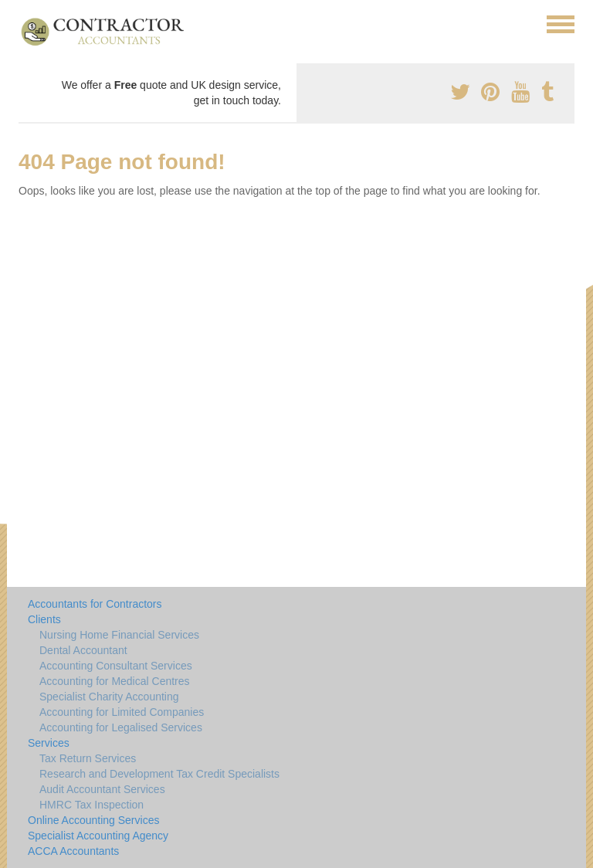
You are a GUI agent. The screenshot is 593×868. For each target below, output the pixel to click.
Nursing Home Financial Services (119, 635)
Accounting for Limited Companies (122, 712)
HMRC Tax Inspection (91, 805)
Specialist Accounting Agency (98, 836)
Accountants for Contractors (95, 604)
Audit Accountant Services (102, 789)
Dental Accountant (83, 650)
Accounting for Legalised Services (121, 727)
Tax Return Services (88, 758)
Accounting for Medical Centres (115, 681)
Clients (44, 619)
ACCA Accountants (73, 851)
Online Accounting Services (93, 820)
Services (49, 743)
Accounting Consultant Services (116, 666)
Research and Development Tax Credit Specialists (159, 774)
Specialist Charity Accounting (109, 697)
